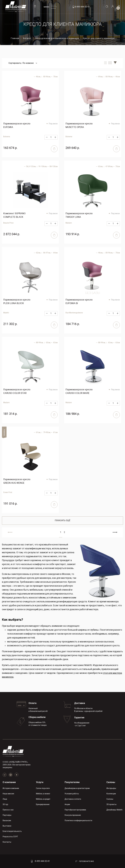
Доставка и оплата (73, 799)
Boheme (7, 137)
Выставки (7, 826)
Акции (67, 804)
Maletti (6, 313)
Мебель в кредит (43, 799)
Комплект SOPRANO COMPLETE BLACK (14, 215)
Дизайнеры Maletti (114, 810)
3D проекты (111, 804)
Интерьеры (111, 788)
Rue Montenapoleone (74, 313)
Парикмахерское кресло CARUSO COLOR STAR (17, 391)
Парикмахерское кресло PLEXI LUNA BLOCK (17, 301)
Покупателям (72, 782)
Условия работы (72, 794)
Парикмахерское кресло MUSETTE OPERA (79, 125)
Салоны (111, 782)
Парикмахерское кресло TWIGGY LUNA (79, 215)
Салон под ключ (43, 788)
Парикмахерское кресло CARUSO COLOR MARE (79, 391)
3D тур (5, 804)
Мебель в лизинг (43, 794)
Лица (5, 799)
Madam (69, 223)
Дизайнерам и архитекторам (77, 788)
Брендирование (43, 804)
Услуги (40, 782)
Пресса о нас (8, 810)
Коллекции (111, 794)
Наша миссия (8, 794)
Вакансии (7, 820)
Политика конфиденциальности (78, 820)
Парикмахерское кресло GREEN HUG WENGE (17, 481)
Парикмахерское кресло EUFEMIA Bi (79, 301)
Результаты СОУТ (10, 837)
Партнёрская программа (75, 810)
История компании (11, 788)
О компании (9, 782)
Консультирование (73, 815)
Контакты (7, 842)
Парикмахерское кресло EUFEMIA (17, 125)
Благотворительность (12, 831)
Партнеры (7, 815)
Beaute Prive (8, 223)
